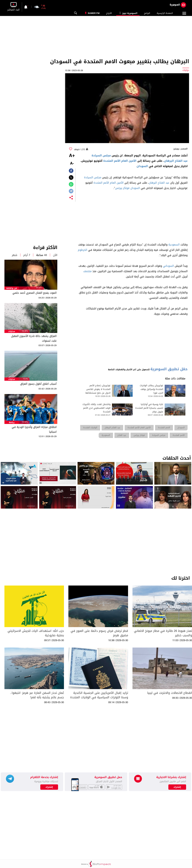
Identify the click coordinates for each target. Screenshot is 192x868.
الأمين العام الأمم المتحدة (120, 161)
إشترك (49, 787)
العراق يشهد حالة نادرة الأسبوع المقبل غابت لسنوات (34, 338)
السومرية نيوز (128, 13)
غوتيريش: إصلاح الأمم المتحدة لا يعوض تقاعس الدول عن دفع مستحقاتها (98, 389)
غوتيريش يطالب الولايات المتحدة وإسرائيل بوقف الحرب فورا (151, 389)
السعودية (174, 245)
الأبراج (109, 13)
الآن (55, 255)
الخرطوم (82, 250)
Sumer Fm (94, 13)
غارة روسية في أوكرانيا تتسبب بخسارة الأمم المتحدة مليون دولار (149, 408)
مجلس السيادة (101, 156)
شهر (15, 255)
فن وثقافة (12, 288)
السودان (142, 166)
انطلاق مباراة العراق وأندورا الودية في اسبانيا (34, 429)
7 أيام (27, 255)
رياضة (12, 422)
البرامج (147, 13)
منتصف (87, 271)
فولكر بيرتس (122, 188)
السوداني (168, 266)
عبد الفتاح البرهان (176, 161)
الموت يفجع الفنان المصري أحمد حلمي (34, 293)
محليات (12, 331)
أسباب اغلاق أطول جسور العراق (38, 384)
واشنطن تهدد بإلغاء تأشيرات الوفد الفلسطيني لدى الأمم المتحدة (96, 408)
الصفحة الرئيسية (165, 13)
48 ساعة (42, 255)
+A (72, 156)
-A (72, 164)
